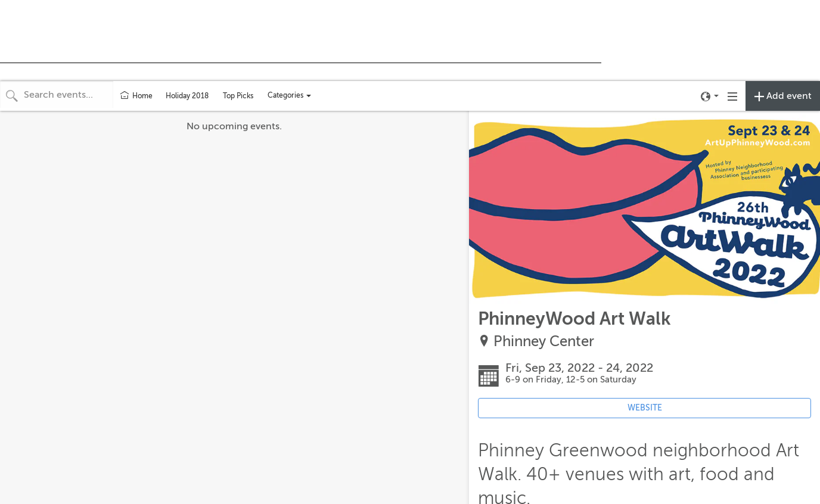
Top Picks (238, 96)
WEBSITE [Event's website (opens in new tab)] (645, 408)
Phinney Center (544, 342)
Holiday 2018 (187, 96)
